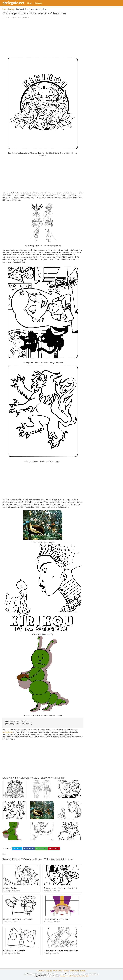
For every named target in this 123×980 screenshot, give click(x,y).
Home (30, 3)
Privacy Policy (75, 971)
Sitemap (83, 971)
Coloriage (38, 3)
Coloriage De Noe (10, 888)
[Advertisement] (43, 38)
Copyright (49, 971)
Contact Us (41, 971)
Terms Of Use (57, 971)
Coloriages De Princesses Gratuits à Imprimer (61, 950)
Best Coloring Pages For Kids (79, 976)
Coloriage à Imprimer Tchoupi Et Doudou (18, 919)
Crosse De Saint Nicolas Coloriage (57, 919)
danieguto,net (7, 732)
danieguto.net (13, 3)
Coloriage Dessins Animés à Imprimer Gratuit (60, 888)
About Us (66, 971)
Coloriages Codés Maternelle (14, 950)
